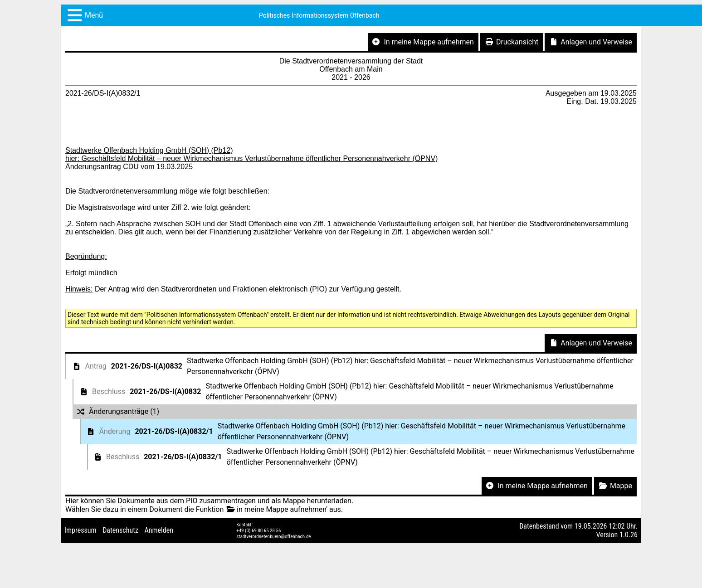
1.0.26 (629, 535)
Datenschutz (120, 530)
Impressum (80, 530)
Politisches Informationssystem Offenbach (319, 15)
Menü (94, 15)
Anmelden (159, 530)
